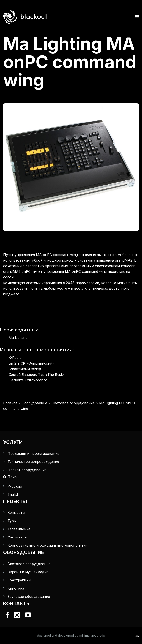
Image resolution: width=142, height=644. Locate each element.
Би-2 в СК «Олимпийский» (31, 363)
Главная (10, 403)
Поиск (11, 477)
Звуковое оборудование (29, 597)
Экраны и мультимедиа (28, 572)
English (13, 494)
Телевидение (19, 529)
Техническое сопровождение (33, 462)
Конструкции (19, 580)
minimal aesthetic (92, 635)
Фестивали (17, 537)
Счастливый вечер (25, 369)
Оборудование (34, 403)
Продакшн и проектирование (34, 453)
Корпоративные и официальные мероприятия (47, 545)
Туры (12, 521)
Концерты (16, 513)
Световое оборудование (73, 403)
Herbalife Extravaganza (28, 380)
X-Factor (16, 358)
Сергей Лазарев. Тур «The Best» (36, 374)
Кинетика (16, 588)
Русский (15, 486)
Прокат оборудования (27, 470)
